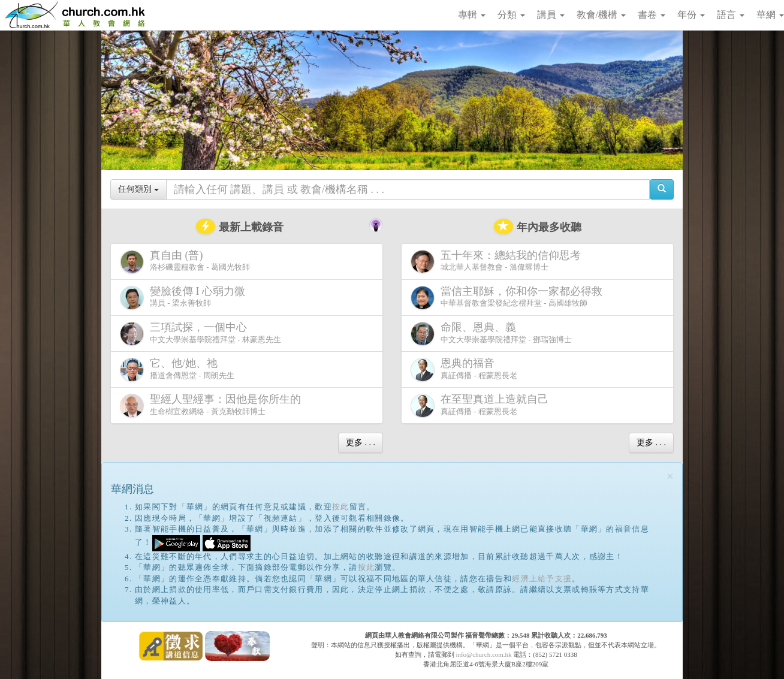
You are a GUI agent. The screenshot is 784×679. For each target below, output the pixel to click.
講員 (551, 15)
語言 (731, 15)
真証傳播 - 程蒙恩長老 (464, 369)
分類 (511, 15)
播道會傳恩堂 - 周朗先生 (177, 369)
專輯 (472, 15)
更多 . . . (361, 443)
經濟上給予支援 (542, 579)
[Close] (670, 477)
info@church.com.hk (483, 654)
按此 (341, 507)
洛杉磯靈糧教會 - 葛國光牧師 (185, 262)
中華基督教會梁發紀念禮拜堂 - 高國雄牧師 (509, 298)
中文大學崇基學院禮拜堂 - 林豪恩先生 (200, 334)
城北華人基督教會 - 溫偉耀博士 (498, 261)
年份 (691, 15)
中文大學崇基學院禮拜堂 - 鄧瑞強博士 (491, 334)
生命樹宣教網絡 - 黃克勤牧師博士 (213, 405)
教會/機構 (601, 15)
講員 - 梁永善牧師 (185, 298)
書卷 (652, 15)
